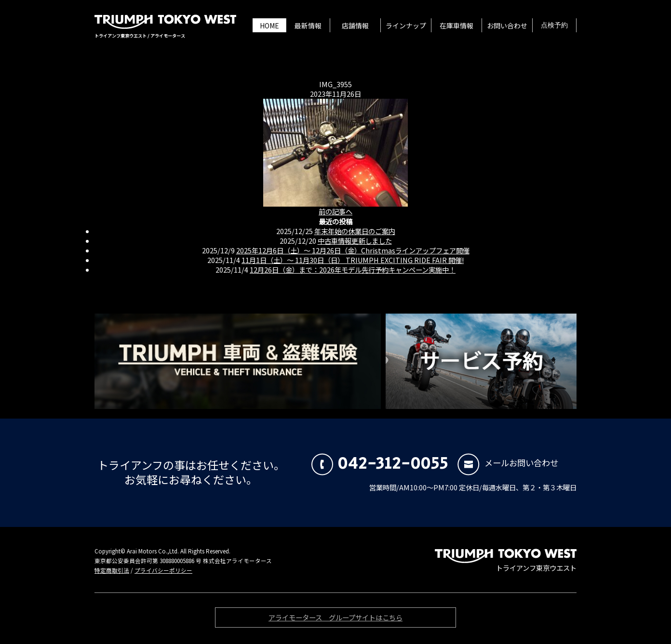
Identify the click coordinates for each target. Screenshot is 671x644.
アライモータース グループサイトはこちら (335, 619)
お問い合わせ (507, 26)
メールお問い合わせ (508, 463)
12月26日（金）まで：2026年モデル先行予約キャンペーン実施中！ (353, 269)
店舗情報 (355, 26)
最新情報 (308, 26)
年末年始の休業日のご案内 (355, 231)
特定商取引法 (112, 570)
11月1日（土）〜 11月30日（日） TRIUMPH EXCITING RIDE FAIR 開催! (353, 260)
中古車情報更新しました (355, 241)
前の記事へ (335, 211)
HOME (269, 26)
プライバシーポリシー (163, 570)
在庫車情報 (456, 26)
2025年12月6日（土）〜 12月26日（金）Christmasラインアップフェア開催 (353, 250)
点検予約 (554, 26)
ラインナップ (406, 26)
